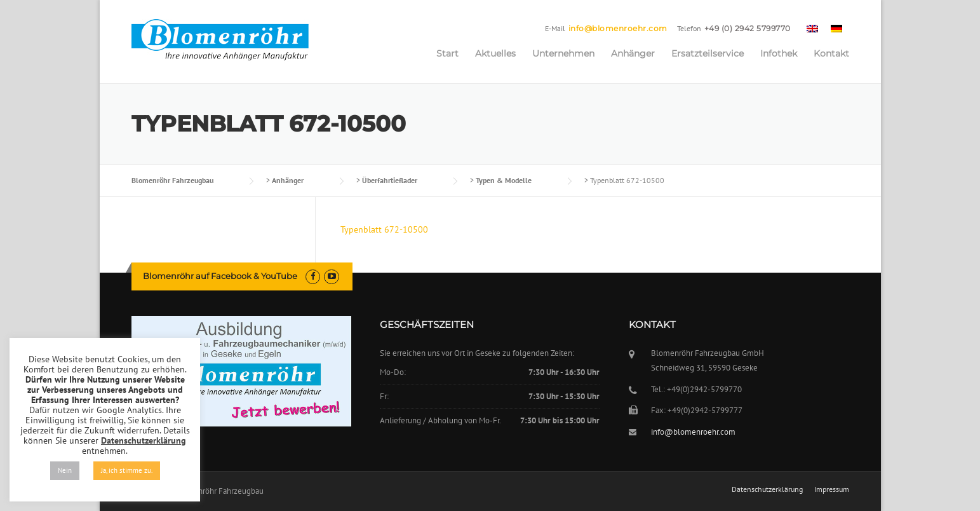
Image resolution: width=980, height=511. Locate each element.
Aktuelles (495, 53)
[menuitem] (812, 28)
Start (447, 53)
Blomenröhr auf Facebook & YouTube (220, 276)
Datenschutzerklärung (767, 489)
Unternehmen (563, 53)
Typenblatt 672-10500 (384, 229)
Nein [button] (65, 470)
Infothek (779, 53)
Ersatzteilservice (708, 53)
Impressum (832, 489)
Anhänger (633, 53)
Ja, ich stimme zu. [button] (127, 470)
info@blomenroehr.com (618, 28)
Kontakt (831, 53)
